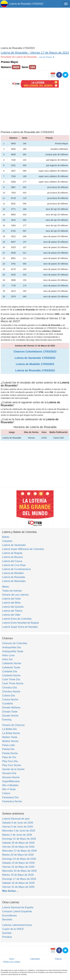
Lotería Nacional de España (18, 907)
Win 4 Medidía (10, 785)
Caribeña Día (10, 671)
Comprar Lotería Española (17, 911)
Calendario (35, 959)
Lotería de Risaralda (14, 577)
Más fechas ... (10, 891)
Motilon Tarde (10, 737)
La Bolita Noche (11, 733)
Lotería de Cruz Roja (14, 565)
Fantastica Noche (12, 801)
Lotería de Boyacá (12, 557)
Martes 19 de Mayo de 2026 (18, 875)
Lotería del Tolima (12, 611)
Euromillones (9, 916)
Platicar (58, 959)
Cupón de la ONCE (13, 929)
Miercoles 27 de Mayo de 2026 (19, 851)
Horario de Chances (13, 725)
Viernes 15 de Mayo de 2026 (18, 887)
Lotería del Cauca (12, 561)
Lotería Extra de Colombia (17, 619)
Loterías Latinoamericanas (17, 925)
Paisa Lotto (9, 745)
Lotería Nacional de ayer (16, 819)
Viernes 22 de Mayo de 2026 (18, 867)
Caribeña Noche (11, 675)
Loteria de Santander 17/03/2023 (35, 358)
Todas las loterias (12, 591)
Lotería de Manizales (14, 581)
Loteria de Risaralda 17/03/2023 (35, 370)
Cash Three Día (11, 679)
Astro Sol (7, 659)
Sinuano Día (9, 773)
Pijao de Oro (9, 757)
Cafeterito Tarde (11, 667)
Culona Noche (10, 700)
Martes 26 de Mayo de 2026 (18, 855)
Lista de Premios (47, 57)
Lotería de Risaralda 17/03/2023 (26, 4)
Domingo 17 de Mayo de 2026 (19, 879)
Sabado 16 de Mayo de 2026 (18, 883)
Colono (6, 793)
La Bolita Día (9, 729)
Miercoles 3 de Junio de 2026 (19, 831)
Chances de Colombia (15, 643)
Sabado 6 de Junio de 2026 (18, 823)
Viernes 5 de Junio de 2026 (18, 827)
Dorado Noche (10, 716)
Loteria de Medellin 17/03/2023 (35, 364)
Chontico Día (9, 688)
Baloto (6, 537)
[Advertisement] (35, 27)
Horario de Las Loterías (15, 595)
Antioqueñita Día (12, 647)
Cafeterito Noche (12, 663)
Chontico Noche (11, 692)
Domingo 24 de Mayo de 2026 (19, 859)
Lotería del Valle (11, 615)
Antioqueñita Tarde (13, 651)
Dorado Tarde (10, 712)
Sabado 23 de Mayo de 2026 (18, 863)
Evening (7, 720)
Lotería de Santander (14, 545)
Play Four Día (10, 761)
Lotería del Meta (11, 603)
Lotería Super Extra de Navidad (20, 627)
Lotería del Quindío (13, 607)
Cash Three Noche (13, 683)
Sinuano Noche (11, 777)
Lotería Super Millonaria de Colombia (23, 549)
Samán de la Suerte (13, 769)
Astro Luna (8, 655)
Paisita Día (8, 749)
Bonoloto (7, 920)
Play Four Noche (12, 765)
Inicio (12, 959)
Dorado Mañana (11, 707)
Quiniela (7, 933)
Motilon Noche (10, 741)
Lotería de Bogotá (12, 553)
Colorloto (7, 541)
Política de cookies (12, 962)
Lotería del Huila (11, 599)
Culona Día (9, 696)
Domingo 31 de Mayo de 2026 (19, 839)
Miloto (6, 587)
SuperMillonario (11, 781)
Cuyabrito (8, 704)
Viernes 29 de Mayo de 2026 (18, 847)
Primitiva (7, 937)
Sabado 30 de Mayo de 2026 (18, 843)
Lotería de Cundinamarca (16, 569)
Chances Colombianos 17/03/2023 (35, 352)
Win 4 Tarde (9, 789)
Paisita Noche (10, 753)
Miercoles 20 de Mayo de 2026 (19, 871)
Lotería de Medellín (13, 573)
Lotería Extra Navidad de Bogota (21, 623)
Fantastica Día (10, 797)
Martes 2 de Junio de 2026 (17, 835)
